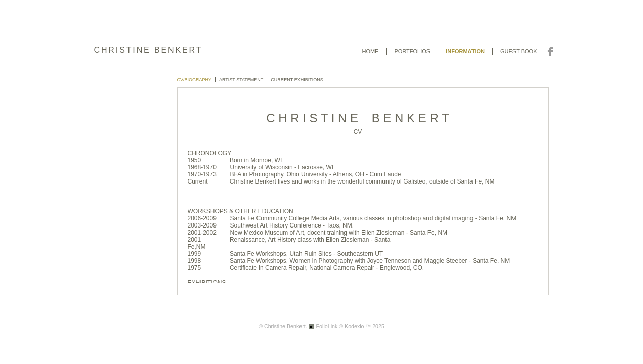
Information (465, 51)
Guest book (519, 51)
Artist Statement (241, 80)
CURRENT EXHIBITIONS (297, 80)
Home (370, 51)
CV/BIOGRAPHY (195, 80)
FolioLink (327, 326)
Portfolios (412, 51)
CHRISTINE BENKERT (148, 50)
